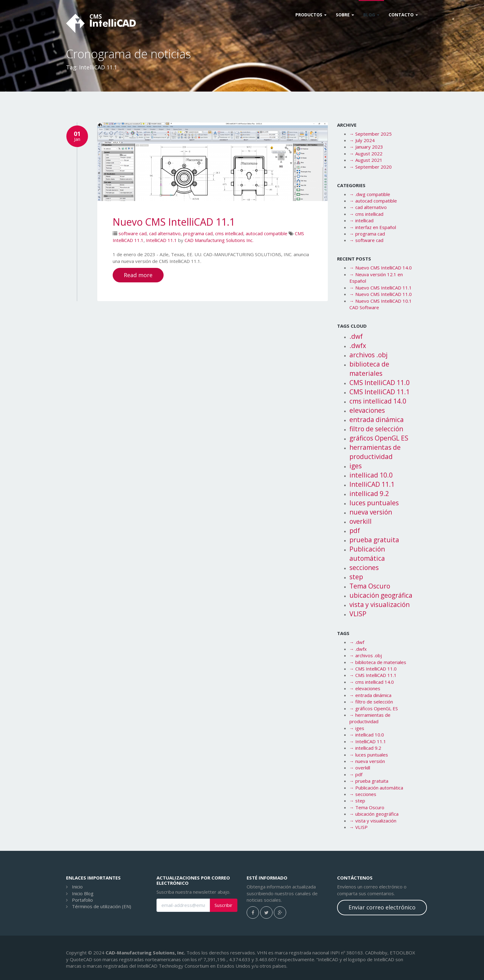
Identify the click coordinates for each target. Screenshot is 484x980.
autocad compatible (267, 233)
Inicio (77, 887)
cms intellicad (229, 233)
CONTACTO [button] (403, 15)
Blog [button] (371, 15)
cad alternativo (165, 233)
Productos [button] (311, 15)
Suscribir (223, 905)
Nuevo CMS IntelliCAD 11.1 (174, 222)
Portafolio (82, 900)
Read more (138, 275)
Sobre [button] (345, 15)
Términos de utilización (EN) (102, 906)
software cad (133, 233)
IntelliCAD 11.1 (161, 240)
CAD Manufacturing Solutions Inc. (219, 240)
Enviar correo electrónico (382, 907)
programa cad (198, 233)
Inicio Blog (83, 893)
